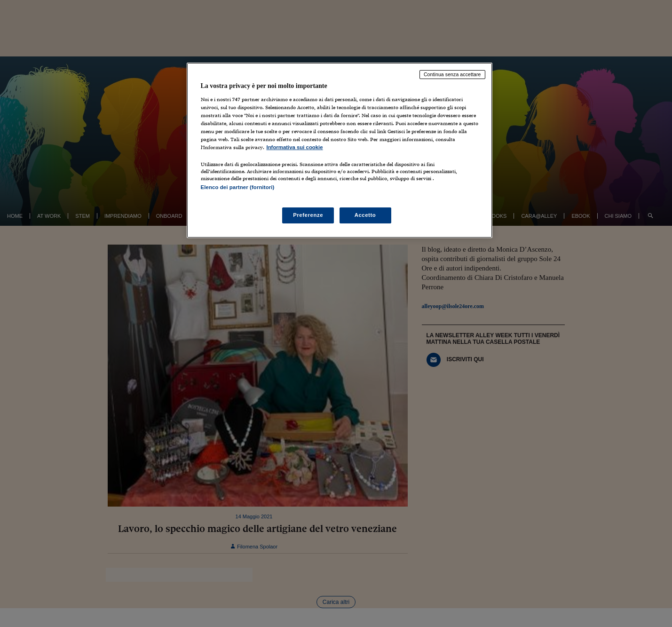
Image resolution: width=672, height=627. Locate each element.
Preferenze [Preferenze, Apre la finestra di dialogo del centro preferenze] (308, 215)
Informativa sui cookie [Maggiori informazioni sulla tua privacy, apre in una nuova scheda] (295, 147)
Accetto (365, 215)
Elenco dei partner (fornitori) (238, 187)
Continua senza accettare (452, 74)
